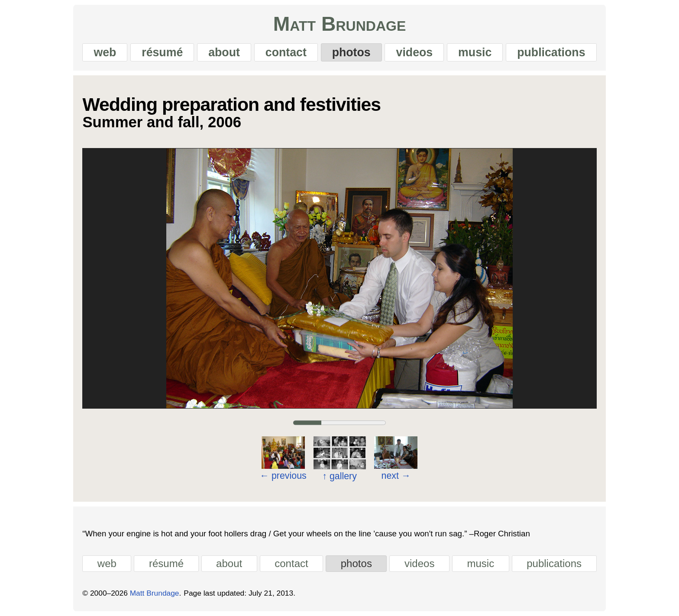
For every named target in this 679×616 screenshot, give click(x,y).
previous (283, 476)
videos (415, 52)
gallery (339, 476)
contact (286, 52)
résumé (162, 52)
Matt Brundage (340, 24)
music (475, 52)
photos (351, 52)
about (224, 52)
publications (551, 52)
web (105, 52)
